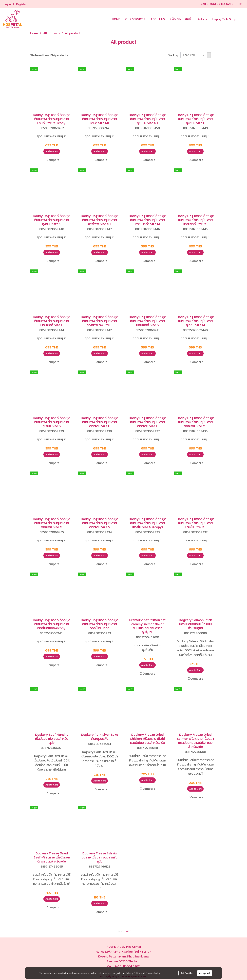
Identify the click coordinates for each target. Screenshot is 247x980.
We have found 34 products (49, 55)
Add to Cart (52, 151)
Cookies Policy (153, 973)
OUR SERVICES (135, 19)
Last (128, 931)
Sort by (174, 55)
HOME (116, 19)
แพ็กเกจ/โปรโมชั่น (181, 19)
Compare (53, 160)
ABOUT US (158, 19)
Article (202, 19)
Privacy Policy (133, 973)
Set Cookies (187, 973)
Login (7, 4)
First (120, 931)
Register (21, 4)
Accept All (205, 973)
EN (240, 4)
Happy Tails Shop (224, 19)
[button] (242, 19)
